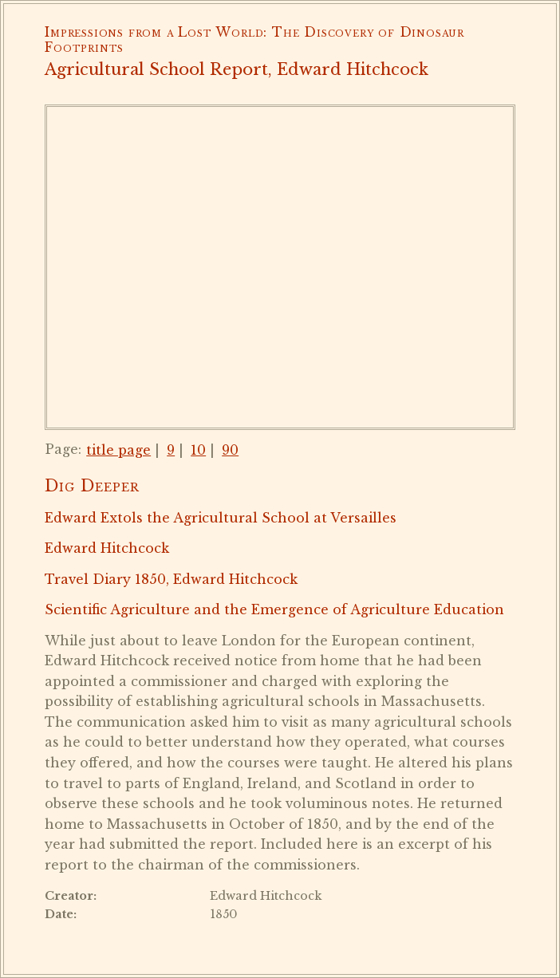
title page (118, 450)
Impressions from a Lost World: (156, 32)
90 (230, 450)
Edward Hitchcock (107, 548)
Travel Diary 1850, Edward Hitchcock (171, 579)
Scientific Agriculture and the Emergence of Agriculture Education (274, 609)
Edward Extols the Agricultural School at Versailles (221, 518)
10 (198, 450)
